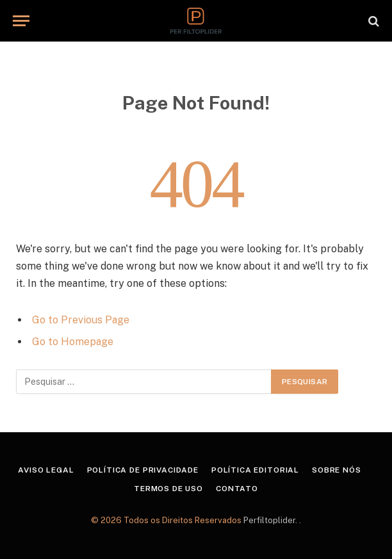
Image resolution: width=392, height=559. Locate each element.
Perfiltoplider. (271, 520)
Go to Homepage (73, 342)
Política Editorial (255, 470)
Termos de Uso (168, 489)
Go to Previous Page (81, 320)
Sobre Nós (337, 470)
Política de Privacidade (143, 470)
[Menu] (21, 21)
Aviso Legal (46, 470)
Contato (237, 489)
